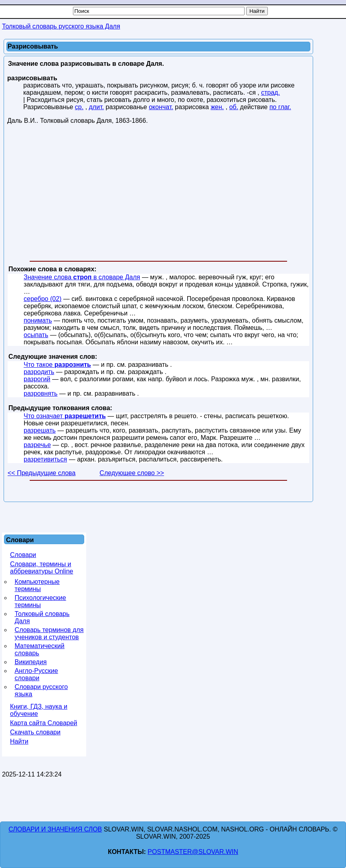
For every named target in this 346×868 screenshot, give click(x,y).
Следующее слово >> (132, 473)
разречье (37, 445)
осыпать (36, 335)
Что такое (57, 365)
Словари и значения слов (55, 829)
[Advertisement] (158, 194)
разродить (39, 372)
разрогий (37, 379)
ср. (79, 107)
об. (234, 107)
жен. (217, 107)
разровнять (40, 393)
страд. (270, 92)
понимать (38, 320)
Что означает (65, 416)
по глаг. (280, 107)
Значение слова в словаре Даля (82, 277)
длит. (97, 107)
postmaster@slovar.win (193, 852)
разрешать (40, 430)
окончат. (161, 107)
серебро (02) (42, 299)
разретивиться (45, 459)
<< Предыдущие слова (41, 473)
